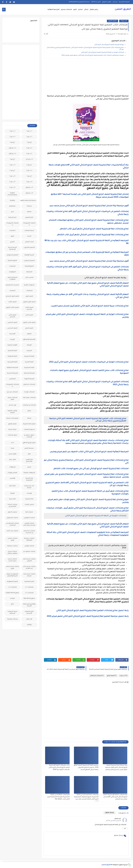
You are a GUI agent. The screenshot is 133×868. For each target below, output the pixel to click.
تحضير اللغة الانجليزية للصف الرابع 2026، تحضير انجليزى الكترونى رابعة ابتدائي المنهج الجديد (86, 767)
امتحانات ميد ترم (12, 392)
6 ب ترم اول (29, 193)
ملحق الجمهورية (12, 582)
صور (29, 454)
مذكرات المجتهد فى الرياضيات (12, 524)
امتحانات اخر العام (97, 676)
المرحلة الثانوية (29, 379)
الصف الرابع (112, 21)
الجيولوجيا (12, 272)
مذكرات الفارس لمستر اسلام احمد (29, 524)
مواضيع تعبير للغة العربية (29, 605)
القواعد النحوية (12, 345)
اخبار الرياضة (12, 218)
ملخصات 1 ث (29, 587)
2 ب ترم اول (12, 148)
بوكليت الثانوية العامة (12, 412)
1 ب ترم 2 (12, 131)
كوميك (12, 493)
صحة (12, 448)
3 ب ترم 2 (29, 171)
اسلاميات (12, 231)
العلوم (29, 334)
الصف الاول (29, 296)
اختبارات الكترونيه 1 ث (12, 224)
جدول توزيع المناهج (29, 443)
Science (29, 206)
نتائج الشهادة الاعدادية (29, 613)
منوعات (12, 599)
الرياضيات (29, 291)
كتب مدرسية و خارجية (29, 487)
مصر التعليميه (29, 582)
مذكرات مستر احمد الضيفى (29, 560)
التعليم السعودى (12, 255)
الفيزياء (12, 340)
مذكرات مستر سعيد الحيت (12, 560)
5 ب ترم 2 (12, 182)
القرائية (29, 345)
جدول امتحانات (12, 435)
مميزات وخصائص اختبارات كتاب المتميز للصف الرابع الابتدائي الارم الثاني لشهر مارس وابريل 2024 (93, 55)
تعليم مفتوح (12, 424)
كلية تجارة (12, 486)
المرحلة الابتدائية (29, 373)
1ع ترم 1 (29, 142)
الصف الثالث (12, 302)
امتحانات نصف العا (29, 398)
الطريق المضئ (123, 9)
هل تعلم (29, 619)
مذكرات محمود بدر (29, 552)
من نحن (115, 2)
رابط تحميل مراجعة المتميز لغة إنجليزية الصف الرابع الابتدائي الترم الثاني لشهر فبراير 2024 (88, 616)
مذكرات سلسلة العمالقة (29, 539)
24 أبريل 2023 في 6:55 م (113, 821)
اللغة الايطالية (12, 356)
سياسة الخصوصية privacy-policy (79, 2)
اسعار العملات (29, 231)
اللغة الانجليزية (29, 356)
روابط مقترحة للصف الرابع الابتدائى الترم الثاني (109, 45)
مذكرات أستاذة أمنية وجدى (12, 506)
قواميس (12, 478)
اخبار (12, 212)
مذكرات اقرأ (29, 512)
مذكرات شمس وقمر (12, 539)
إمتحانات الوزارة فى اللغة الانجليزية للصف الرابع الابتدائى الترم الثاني (102, 52)
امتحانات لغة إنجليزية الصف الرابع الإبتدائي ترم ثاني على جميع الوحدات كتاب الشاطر (91, 469)
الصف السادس (12, 328)
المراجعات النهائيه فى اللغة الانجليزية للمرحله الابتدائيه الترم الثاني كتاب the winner (58, 797)
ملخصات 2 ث (12, 587)
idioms (29, 212)
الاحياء (29, 236)
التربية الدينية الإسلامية (12, 248)
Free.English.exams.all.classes (29, 201)
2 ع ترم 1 (12, 159)
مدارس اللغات (29, 505)
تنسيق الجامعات (29, 430)
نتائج (12, 604)
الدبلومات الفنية (29, 285)
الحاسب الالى (29, 278)
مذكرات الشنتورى (12, 518)
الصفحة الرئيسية (124, 2)
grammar (12, 206)
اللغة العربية (29, 362)
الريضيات (12, 291)
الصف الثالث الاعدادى (29, 309)
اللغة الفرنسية (12, 362)
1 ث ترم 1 (29, 137)
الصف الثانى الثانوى (29, 323)
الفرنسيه (12, 334)
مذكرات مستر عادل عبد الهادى (29, 568)
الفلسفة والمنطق (29, 340)
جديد (12, 443)
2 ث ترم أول (12, 154)
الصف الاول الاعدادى (12, 296)
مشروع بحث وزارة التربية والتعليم (12, 575)
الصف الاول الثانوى (29, 302)
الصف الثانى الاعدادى (12, 316)
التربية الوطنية (29, 255)
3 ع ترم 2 (12, 171)
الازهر (12, 236)
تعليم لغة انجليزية (29, 424)
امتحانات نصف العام (12, 399)
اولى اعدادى (12, 405)
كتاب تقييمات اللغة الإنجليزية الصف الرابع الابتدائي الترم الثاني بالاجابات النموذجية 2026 (59, 767)
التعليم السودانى (29, 261)
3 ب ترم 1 (12, 165)
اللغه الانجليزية (29, 368)
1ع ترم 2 (12, 142)
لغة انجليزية (29, 499)
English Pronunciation (12, 194)
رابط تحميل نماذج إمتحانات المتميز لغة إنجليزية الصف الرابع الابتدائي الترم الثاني (92, 611)
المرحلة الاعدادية (12, 373)
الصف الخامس (12, 323)
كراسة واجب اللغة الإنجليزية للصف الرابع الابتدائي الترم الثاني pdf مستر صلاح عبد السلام (115, 797)
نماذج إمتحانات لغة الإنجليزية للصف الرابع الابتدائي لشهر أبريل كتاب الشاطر (94, 229)
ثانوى (75, 10)
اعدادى (80, 10)
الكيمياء (29, 351)
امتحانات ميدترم (66, 10)
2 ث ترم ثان (29, 159)
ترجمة (29, 418)
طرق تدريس (12, 454)
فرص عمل (12, 460)
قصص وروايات (12, 473)
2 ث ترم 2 (29, 154)
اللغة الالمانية (12, 351)
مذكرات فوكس (29, 546)
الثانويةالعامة (29, 266)
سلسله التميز (29, 448)
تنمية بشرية (12, 430)
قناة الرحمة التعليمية (29, 479)
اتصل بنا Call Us (96, 2)
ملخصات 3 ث (29, 593)
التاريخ (12, 242)
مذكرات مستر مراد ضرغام (29, 575)
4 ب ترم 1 (12, 176)
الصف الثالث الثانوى (12, 308)
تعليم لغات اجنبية (12, 418)
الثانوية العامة (12, 261)
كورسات (29, 493)
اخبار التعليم (29, 218)
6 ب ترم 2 (12, 187)
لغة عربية (12, 499)
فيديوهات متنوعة (29, 473)
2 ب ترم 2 (29, 148)
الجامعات (12, 266)
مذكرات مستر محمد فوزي (12, 568)
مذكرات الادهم (12, 512)
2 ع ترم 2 (29, 165)
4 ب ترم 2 (124, 21)
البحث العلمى (29, 242)
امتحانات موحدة (29, 392)
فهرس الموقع (107, 2)
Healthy (12, 201)
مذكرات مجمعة (12, 546)
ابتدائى (86, 10)
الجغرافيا (29, 272)
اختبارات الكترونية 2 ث (29, 224)
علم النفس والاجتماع (29, 461)
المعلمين (12, 379)
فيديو (29, 467)
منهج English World (12, 593)
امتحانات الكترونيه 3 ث (12, 385)
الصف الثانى (29, 315)
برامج (29, 411)
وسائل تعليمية (12, 619)
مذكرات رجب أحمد (12, 531)
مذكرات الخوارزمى (29, 518)
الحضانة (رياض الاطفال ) (12, 279)
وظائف (29, 625)
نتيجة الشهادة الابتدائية (12, 613)
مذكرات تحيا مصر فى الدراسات (29, 532)
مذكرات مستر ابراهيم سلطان (12, 553)
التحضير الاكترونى (29, 248)
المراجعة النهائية (53, 10)
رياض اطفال (94, 10)
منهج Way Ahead (29, 599)
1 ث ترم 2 (12, 137)
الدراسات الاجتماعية (12, 285)
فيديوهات (12, 467)
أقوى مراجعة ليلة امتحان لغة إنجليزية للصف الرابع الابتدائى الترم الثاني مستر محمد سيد (89, 206)
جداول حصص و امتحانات (29, 436)
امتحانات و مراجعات (29, 405)
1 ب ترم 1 (29, 131)
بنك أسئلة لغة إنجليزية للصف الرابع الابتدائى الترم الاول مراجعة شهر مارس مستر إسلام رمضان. (116, 767)
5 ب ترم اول (29, 187)
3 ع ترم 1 (29, 176)
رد (125, 828)
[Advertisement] (86, 76)
